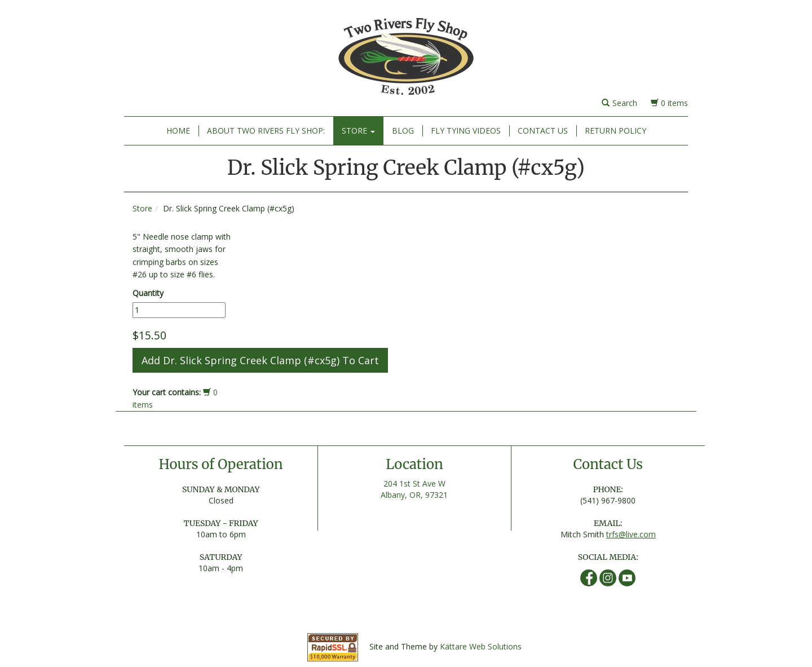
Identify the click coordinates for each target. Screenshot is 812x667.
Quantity (148, 293)
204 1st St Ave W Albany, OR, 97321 (414, 489)
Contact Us (543, 131)
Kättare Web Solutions (481, 646)
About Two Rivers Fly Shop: (266, 131)
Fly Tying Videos (466, 131)
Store (358, 131)
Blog (403, 131)
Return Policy (615, 131)
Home (178, 131)
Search (619, 103)
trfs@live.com (631, 534)
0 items (669, 103)
